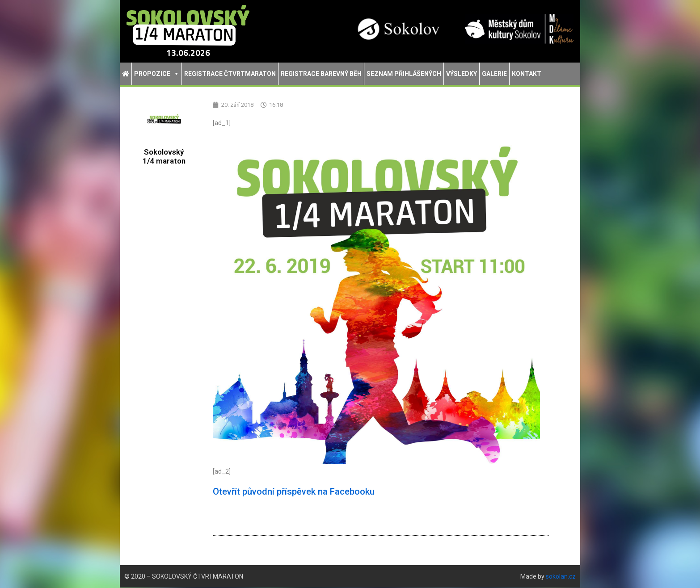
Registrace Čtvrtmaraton (230, 74)
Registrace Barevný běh (321, 74)
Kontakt (527, 74)
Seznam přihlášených (404, 74)
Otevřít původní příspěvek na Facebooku (294, 492)
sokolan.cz (561, 577)
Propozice (157, 74)
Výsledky (462, 74)
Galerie (494, 74)
